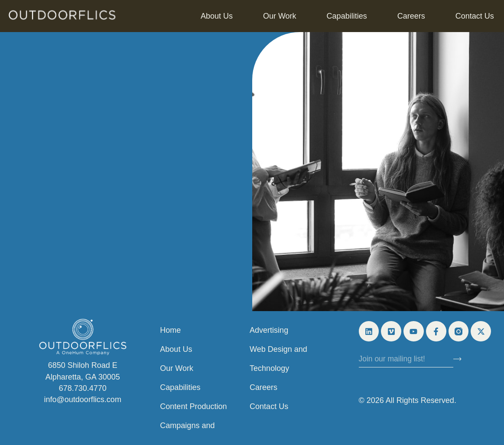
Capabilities (347, 16)
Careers (411, 16)
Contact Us (475, 16)
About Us (217, 16)
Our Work (280, 16)
